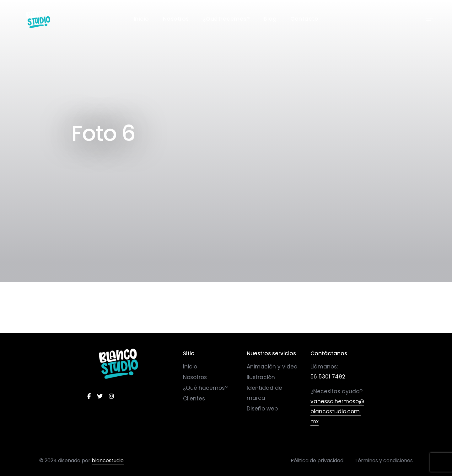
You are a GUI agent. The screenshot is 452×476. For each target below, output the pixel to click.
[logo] (118, 364)
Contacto (304, 19)
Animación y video (272, 367)
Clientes (194, 399)
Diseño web (262, 409)
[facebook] (89, 396)
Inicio (141, 19)
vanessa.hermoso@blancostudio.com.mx (337, 411)
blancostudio (108, 460)
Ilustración (261, 377)
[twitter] (100, 396)
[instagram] (111, 396)
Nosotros (176, 19)
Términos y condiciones (384, 460)
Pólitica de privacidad (317, 460)
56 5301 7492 (328, 377)
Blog (270, 19)
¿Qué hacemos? (226, 19)
